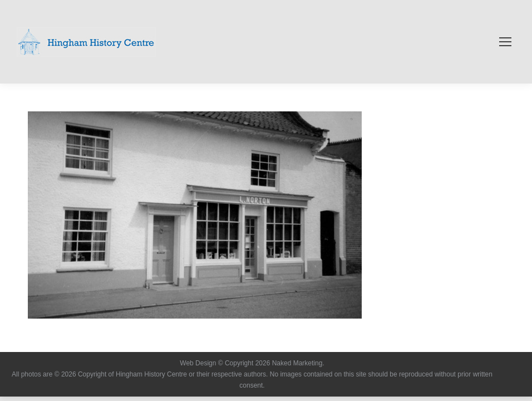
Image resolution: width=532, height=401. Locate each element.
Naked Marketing (297, 363)
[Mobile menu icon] (505, 42)
